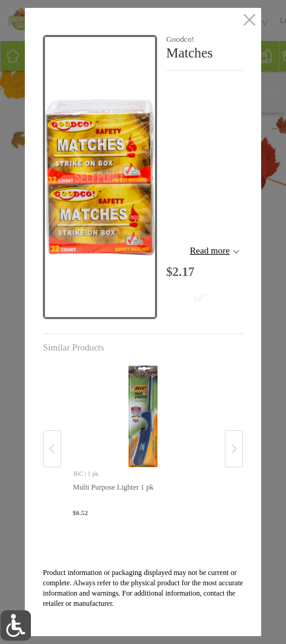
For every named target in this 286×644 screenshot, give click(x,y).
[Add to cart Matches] (183, 294)
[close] (249, 21)
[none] (143, 436)
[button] (100, 177)
